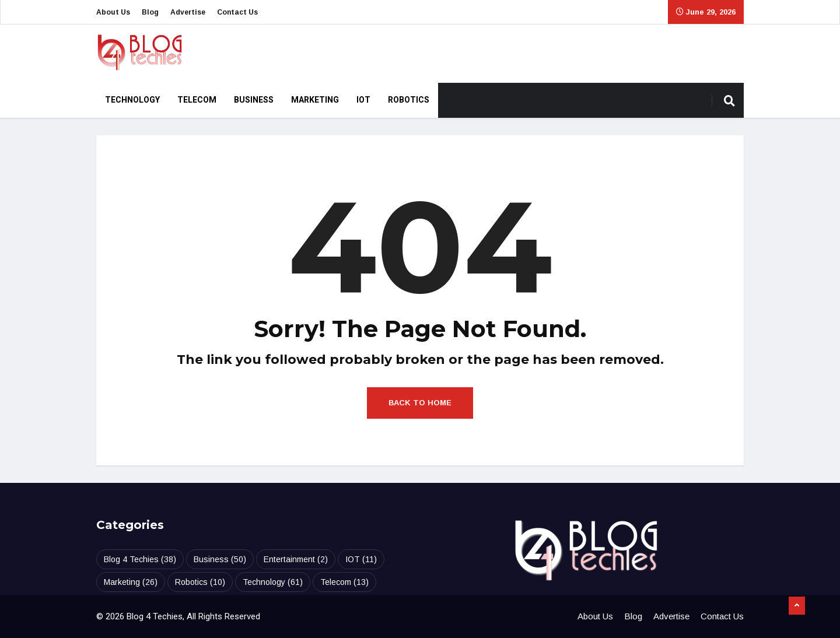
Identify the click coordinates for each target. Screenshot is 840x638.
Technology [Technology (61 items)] (273, 582)
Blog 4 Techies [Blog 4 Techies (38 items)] (140, 559)
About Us (113, 12)
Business (254, 100)
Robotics (409, 100)
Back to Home (420, 403)
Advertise (188, 12)
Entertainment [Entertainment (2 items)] (296, 559)
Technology (132, 100)
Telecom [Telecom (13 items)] (344, 582)
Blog (150, 12)
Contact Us (237, 12)
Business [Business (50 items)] (220, 559)
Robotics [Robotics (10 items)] (200, 582)
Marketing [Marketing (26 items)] (131, 582)
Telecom (197, 100)
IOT (363, 100)
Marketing (315, 100)
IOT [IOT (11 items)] (361, 559)
